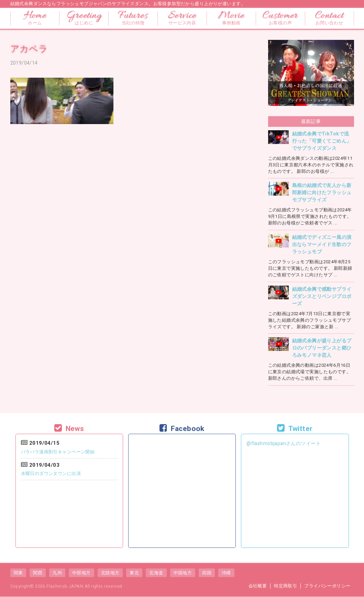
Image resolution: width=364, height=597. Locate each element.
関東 (18, 573)
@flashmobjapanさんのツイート (284, 443)
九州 (57, 573)
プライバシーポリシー (327, 586)
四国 (207, 573)
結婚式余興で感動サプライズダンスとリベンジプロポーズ (322, 296)
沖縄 (226, 573)
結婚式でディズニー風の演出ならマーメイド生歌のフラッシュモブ (322, 244)
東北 (134, 573)
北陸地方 (110, 573)
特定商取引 (285, 586)
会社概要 (258, 586)
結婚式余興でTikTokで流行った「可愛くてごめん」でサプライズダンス (322, 141)
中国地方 (183, 573)
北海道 (156, 573)
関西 (38, 573)
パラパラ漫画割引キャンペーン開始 (58, 452)
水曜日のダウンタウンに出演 (51, 473)
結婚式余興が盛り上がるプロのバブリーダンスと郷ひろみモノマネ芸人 (322, 348)
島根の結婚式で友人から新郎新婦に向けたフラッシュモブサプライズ (322, 192)
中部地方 (81, 573)
